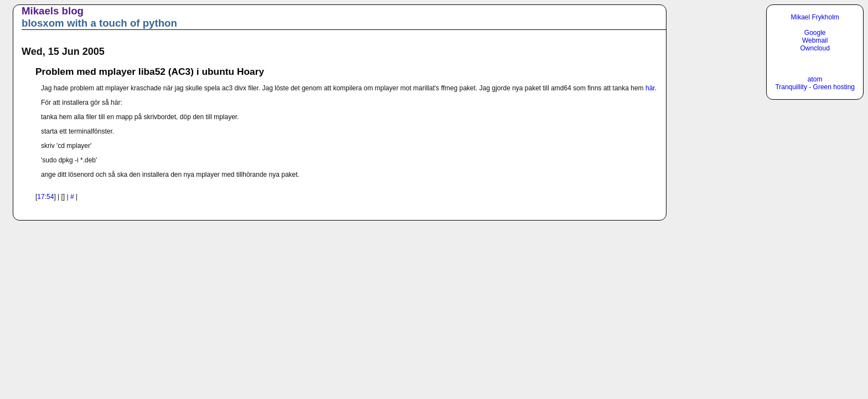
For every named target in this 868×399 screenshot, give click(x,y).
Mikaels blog (53, 11)
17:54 (45, 197)
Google (815, 33)
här (650, 88)
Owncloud (815, 48)
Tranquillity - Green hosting (815, 87)
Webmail (815, 40)
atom (815, 79)
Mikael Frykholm (815, 17)
